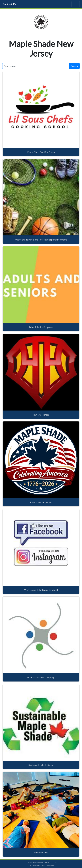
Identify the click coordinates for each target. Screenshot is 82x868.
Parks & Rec (10, 4)
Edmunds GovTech (46, 865)
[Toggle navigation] (76, 4)
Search (74, 66)
